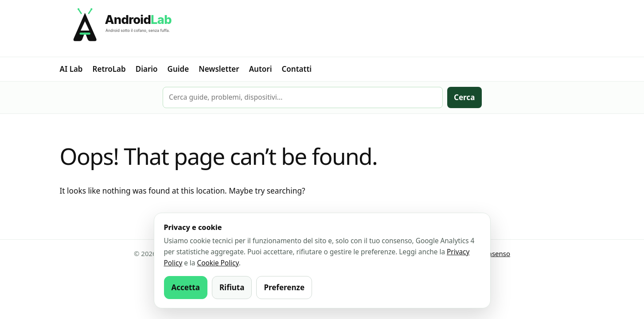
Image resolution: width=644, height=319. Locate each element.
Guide (178, 69)
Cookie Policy (218, 263)
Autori (261, 69)
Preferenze (284, 287)
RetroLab (109, 69)
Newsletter (219, 69)
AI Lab (71, 69)
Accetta (186, 287)
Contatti (297, 69)
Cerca (464, 97)
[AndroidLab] (322, 28)
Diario (147, 69)
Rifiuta (232, 287)
